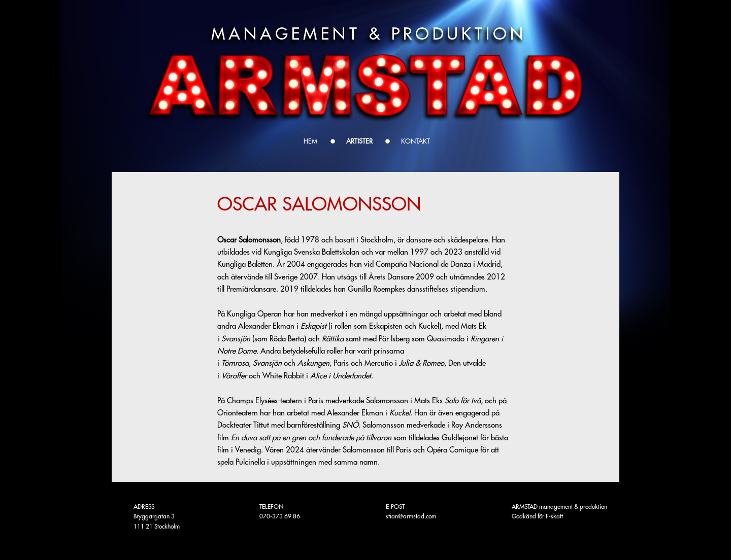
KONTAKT (416, 141)
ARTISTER (359, 141)
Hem (310, 141)
